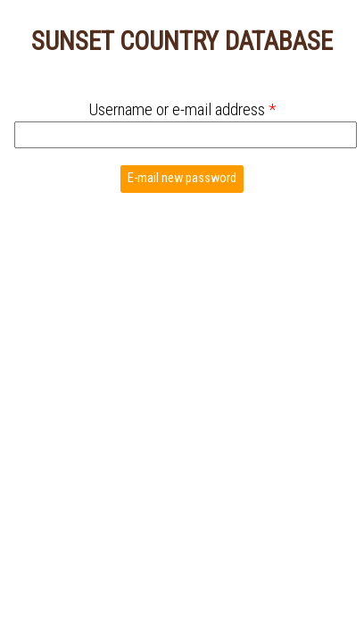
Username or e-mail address (182, 109)
